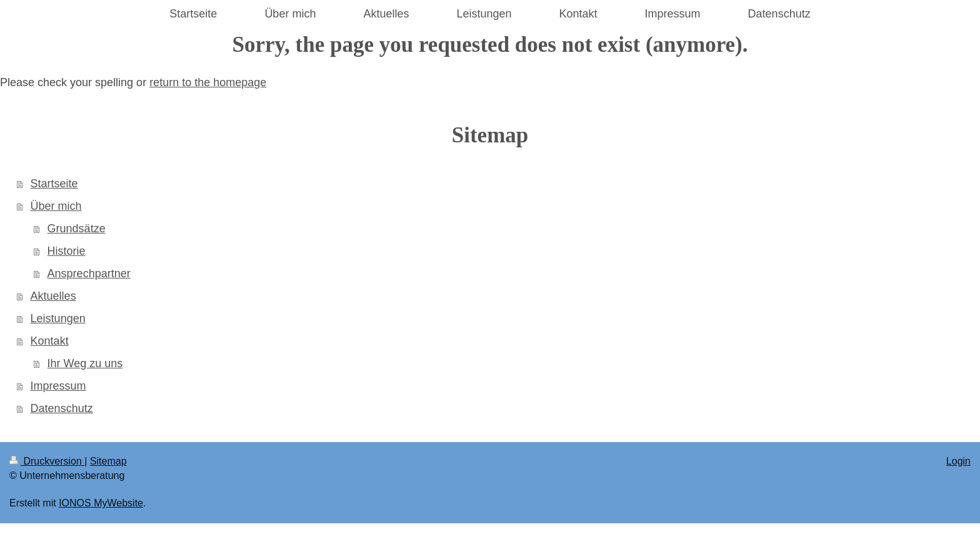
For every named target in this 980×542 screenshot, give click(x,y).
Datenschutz (62, 408)
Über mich (56, 206)
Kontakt (50, 341)
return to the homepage (208, 82)
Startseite (54, 184)
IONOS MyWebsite (101, 503)
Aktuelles (53, 296)
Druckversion (47, 461)
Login (958, 461)
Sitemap (108, 461)
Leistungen (58, 318)
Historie (67, 251)
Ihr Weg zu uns (85, 363)
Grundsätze (77, 229)
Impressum (58, 386)
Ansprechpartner (89, 273)
